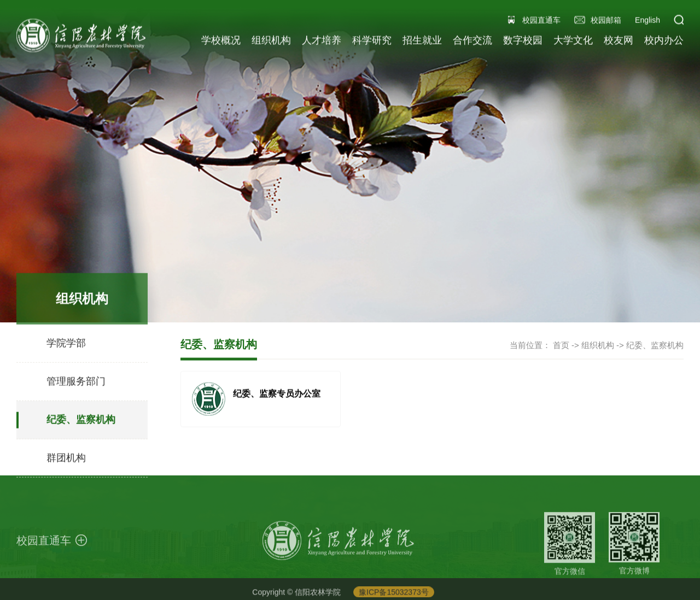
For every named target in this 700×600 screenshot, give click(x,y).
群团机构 (66, 463)
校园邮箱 (606, 21)
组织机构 (271, 42)
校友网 (619, 42)
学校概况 (221, 42)
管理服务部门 (76, 386)
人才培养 (322, 42)
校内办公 (664, 42)
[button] (679, 21)
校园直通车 (541, 21)
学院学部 (66, 348)
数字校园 (523, 42)
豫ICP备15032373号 (394, 594)
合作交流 (472, 42)
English (647, 21)
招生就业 (422, 42)
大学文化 (573, 42)
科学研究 (372, 42)
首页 (561, 346)
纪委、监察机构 (81, 425)
